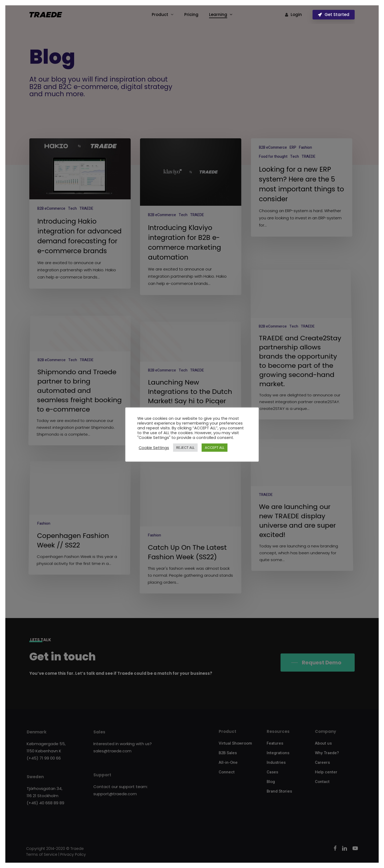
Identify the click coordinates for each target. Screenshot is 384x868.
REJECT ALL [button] (185, 448)
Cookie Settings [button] (154, 448)
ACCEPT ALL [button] (215, 448)
